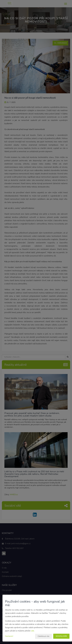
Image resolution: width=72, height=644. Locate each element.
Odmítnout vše (43, 636)
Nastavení (9, 636)
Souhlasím (61, 636)
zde (33, 631)
